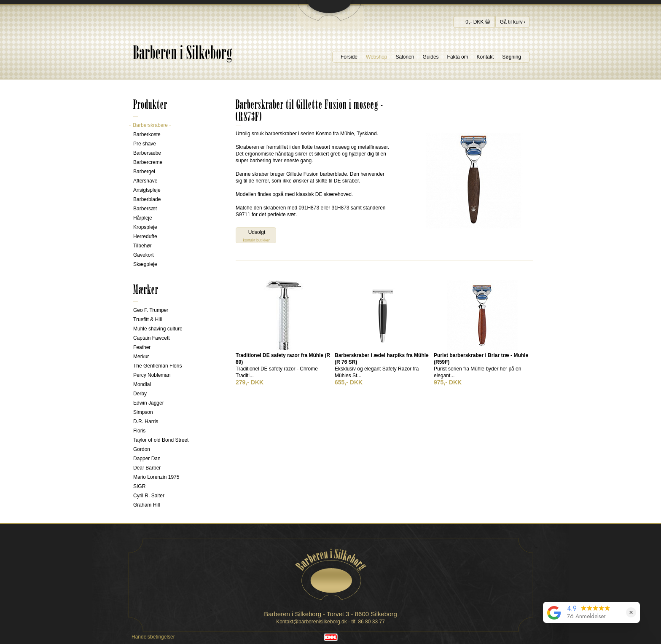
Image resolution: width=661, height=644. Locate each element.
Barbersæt (145, 209)
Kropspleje (145, 227)
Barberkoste (147, 134)
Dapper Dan (147, 459)
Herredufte (145, 236)
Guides (431, 57)
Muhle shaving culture (158, 329)
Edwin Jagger (149, 403)
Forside (349, 57)
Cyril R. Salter (149, 496)
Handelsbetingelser (153, 637)
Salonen (405, 57)
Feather (142, 347)
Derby (140, 394)
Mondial (142, 384)
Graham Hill (146, 505)
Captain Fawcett (152, 338)
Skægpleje (145, 264)
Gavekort (144, 255)
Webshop (376, 57)
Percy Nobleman (152, 375)
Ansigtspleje (147, 190)
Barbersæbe (147, 153)
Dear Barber (147, 468)
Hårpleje (143, 218)
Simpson (143, 412)
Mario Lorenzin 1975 (156, 477)
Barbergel (144, 172)
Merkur (141, 357)
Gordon (142, 449)
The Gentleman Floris (157, 366)
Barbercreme (148, 162)
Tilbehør (142, 246)
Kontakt (485, 57)
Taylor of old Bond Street (161, 440)
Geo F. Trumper (151, 310)
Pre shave (145, 144)
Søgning (512, 57)
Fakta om (458, 57)
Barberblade (147, 199)
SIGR (139, 486)
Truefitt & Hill (148, 319)
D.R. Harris (146, 421)
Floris (139, 431)
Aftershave (145, 181)
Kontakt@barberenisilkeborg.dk (312, 622)
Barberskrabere (150, 125)
